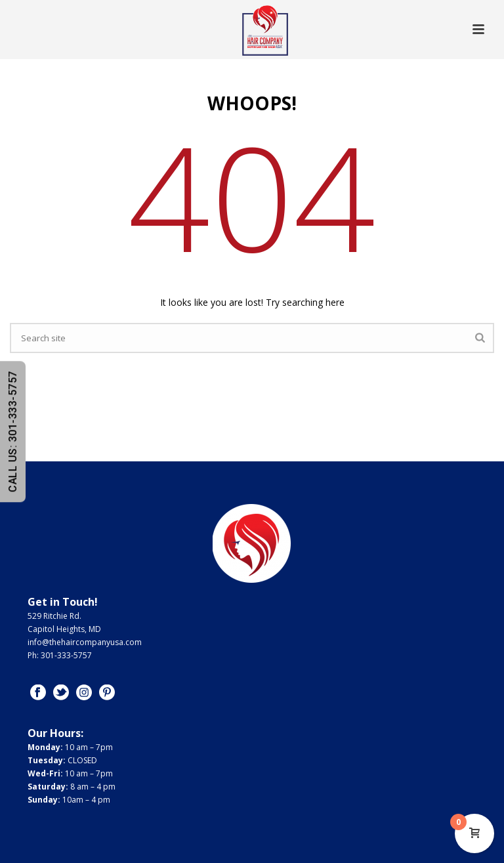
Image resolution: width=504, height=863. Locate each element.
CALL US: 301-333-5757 (13, 431)
